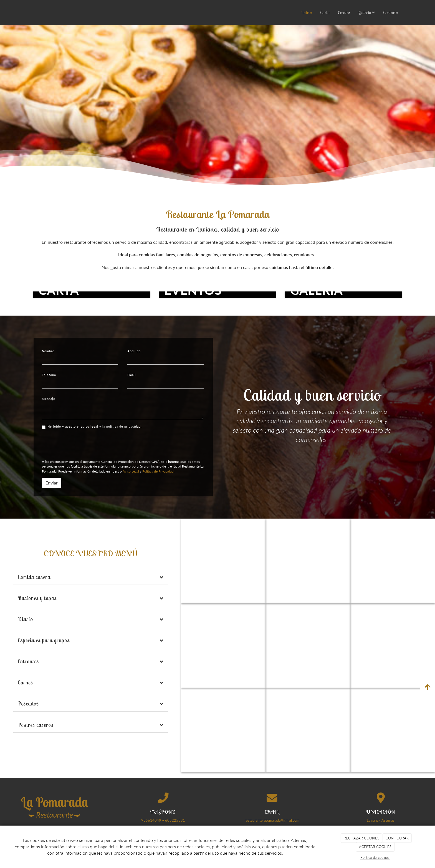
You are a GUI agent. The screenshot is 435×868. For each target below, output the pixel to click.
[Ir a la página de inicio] (27, 12)
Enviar (52, 483)
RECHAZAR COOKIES (361, 838)
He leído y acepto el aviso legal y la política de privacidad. (92, 427)
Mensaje (49, 399)
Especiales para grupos (44, 640)
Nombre (48, 351)
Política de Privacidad (158, 471)
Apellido (134, 351)
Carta (325, 12)
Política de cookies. (375, 857)
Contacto (390, 12)
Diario (25, 619)
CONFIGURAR (397, 838)
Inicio (307, 12)
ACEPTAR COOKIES (375, 847)
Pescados (28, 704)
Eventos (344, 12)
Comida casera (34, 577)
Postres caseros (36, 725)
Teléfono (49, 375)
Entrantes (28, 661)
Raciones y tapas (37, 598)
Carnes (25, 682)
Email (132, 375)
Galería (367, 12)
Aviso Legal (131, 471)
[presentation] (84, 444)
